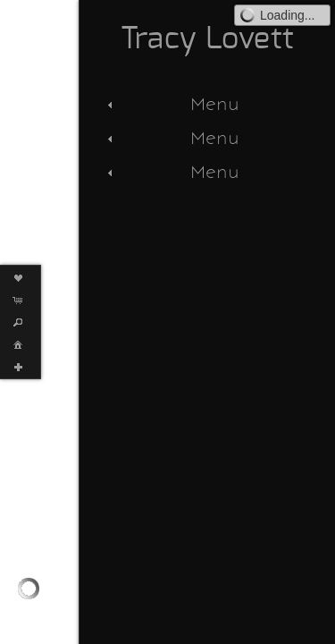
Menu (171, 104)
